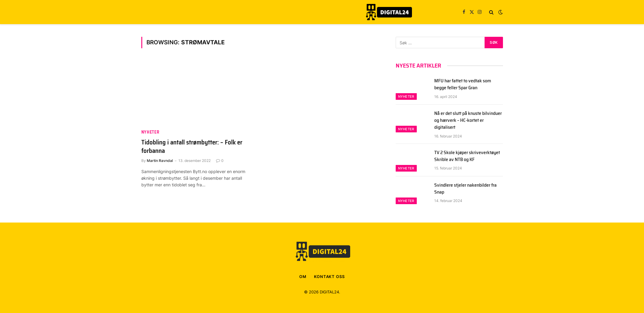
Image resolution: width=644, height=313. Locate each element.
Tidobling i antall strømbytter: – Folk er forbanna (192, 147)
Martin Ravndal (160, 161)
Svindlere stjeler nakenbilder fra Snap (465, 189)
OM (303, 277)
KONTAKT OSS (329, 277)
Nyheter (150, 132)
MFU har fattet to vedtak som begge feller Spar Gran (463, 84)
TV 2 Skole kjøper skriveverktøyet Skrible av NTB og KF (467, 156)
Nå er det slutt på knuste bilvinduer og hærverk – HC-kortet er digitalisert (468, 120)
